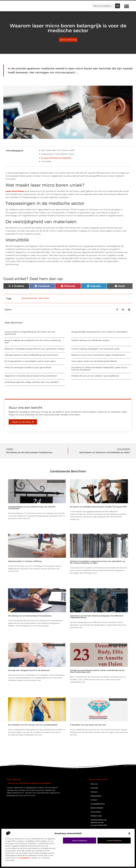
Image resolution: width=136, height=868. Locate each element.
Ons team (94, 788)
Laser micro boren (15, 191)
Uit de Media (96, 812)
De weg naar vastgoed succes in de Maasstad (29, 670)
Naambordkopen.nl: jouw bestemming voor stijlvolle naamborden (32, 508)
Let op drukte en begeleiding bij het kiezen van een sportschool (30, 333)
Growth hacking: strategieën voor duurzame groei (95, 349)
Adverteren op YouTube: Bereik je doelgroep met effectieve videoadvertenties (97, 617)
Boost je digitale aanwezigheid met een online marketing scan (33, 341)
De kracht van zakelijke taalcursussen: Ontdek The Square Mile (98, 507)
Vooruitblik (46, 161)
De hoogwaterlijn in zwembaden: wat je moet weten (30, 361)
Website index (96, 816)
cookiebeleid (24, 858)
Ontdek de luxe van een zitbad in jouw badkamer (95, 376)
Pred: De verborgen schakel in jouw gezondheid (28, 367)
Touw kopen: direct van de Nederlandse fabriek (94, 361)
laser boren (44, 298)
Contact (94, 800)
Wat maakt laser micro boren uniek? (58, 150)
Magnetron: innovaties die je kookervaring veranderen (31, 376)
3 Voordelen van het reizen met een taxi (88, 725)
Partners (94, 792)
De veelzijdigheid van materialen (56, 158)
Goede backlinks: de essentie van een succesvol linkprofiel (99, 822)
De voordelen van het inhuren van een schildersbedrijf (33, 725)
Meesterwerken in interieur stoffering (25, 561)
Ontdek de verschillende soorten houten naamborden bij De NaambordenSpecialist (97, 671)
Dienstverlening (68, 40)
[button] (129, 833)
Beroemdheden (97, 808)
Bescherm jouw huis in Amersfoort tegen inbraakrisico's (98, 355)
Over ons (94, 784)
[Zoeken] (118, 6)
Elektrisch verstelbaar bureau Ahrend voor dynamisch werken (35, 349)
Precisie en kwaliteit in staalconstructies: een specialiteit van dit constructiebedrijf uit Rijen (98, 562)
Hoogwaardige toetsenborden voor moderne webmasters (99, 332)
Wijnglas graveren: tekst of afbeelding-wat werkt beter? (32, 355)
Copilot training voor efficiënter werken (90, 340)
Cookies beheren (114, 840)
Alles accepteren (80, 840)
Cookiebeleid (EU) (98, 804)
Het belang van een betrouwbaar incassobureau (30, 616)
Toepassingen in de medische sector (58, 154)
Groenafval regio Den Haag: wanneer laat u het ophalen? (32, 382)
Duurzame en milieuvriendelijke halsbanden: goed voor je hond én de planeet (99, 369)
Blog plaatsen (96, 796)
